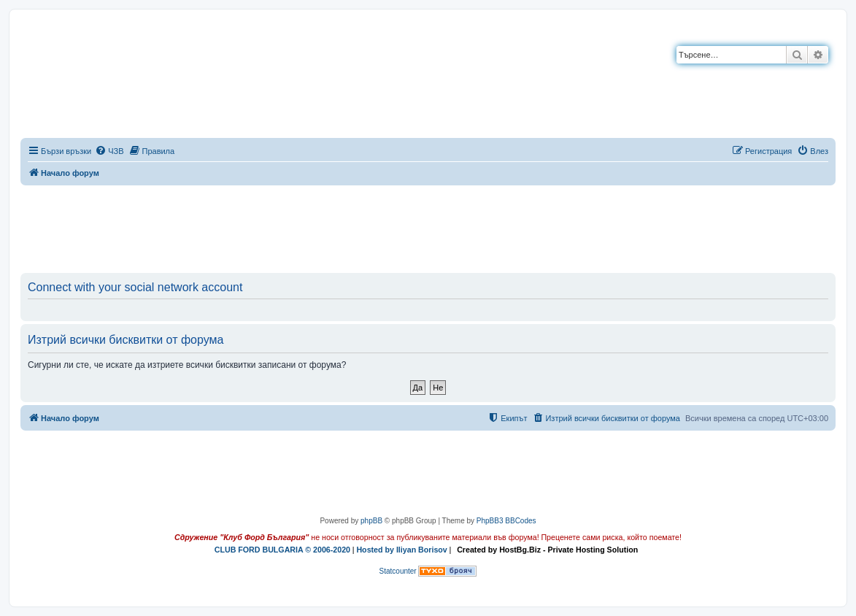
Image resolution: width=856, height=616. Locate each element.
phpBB (371, 521)
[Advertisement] (428, 226)
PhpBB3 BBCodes (506, 521)
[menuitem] (109, 151)
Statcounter (398, 571)
